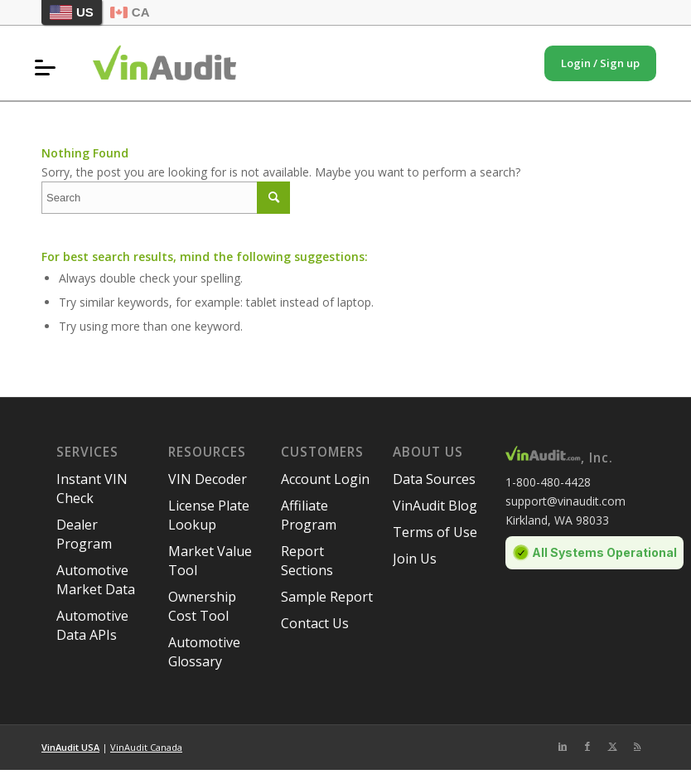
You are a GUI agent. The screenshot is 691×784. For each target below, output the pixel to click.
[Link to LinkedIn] (563, 746)
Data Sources (434, 479)
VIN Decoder (208, 479)
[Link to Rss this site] (637, 746)
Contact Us (315, 623)
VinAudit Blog (435, 506)
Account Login (325, 479)
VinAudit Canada (146, 747)
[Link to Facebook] (587, 746)
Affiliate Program (309, 515)
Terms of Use (435, 532)
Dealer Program (84, 534)
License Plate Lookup (209, 515)
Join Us (415, 559)
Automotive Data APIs (92, 625)
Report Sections (307, 561)
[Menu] (49, 67)
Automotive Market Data (96, 580)
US (72, 12)
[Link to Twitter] (612, 746)
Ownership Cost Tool (202, 606)
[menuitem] (49, 67)
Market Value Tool (210, 561)
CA (130, 12)
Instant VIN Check (92, 489)
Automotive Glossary (204, 652)
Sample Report (327, 597)
